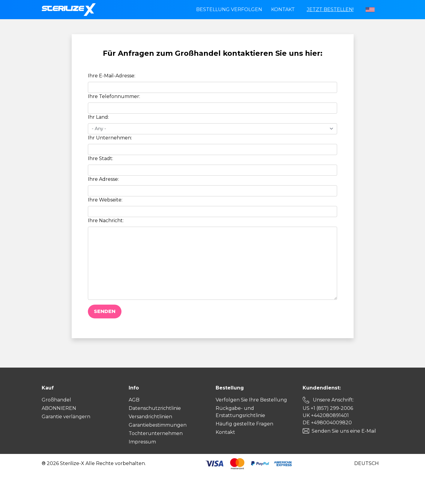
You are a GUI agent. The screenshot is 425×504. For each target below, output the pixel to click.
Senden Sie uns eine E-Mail (344, 431)
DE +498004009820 (327, 423)
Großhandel (56, 400)
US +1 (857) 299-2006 (328, 408)
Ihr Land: (98, 117)
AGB (134, 400)
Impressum (142, 442)
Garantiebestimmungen (158, 425)
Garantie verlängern (66, 417)
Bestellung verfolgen (229, 9)
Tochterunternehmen (156, 433)
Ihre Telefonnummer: (114, 96)
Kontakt (283, 9)
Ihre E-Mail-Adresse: (112, 76)
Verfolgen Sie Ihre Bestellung (251, 400)
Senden (105, 311)
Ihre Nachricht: (106, 221)
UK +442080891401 (326, 415)
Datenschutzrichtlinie (155, 408)
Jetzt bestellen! (330, 9)
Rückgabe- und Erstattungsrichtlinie (240, 412)
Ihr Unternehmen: (110, 138)
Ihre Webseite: (105, 200)
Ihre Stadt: (100, 158)
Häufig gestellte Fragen (244, 424)
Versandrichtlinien (150, 417)
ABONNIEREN (59, 408)
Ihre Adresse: (103, 179)
